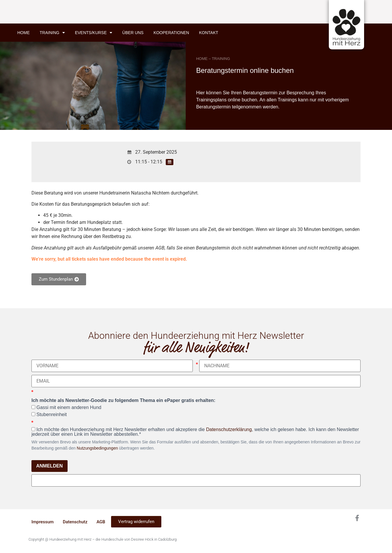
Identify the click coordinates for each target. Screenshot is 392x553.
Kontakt (208, 33)
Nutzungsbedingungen (97, 448)
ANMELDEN (50, 466)
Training (52, 33)
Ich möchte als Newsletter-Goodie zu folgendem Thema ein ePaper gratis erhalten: (123, 400)
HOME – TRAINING (213, 59)
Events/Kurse (94, 33)
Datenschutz (75, 522)
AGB (101, 522)
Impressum (43, 522)
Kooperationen (171, 33)
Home (24, 33)
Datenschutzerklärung (229, 429)
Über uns (133, 33)
